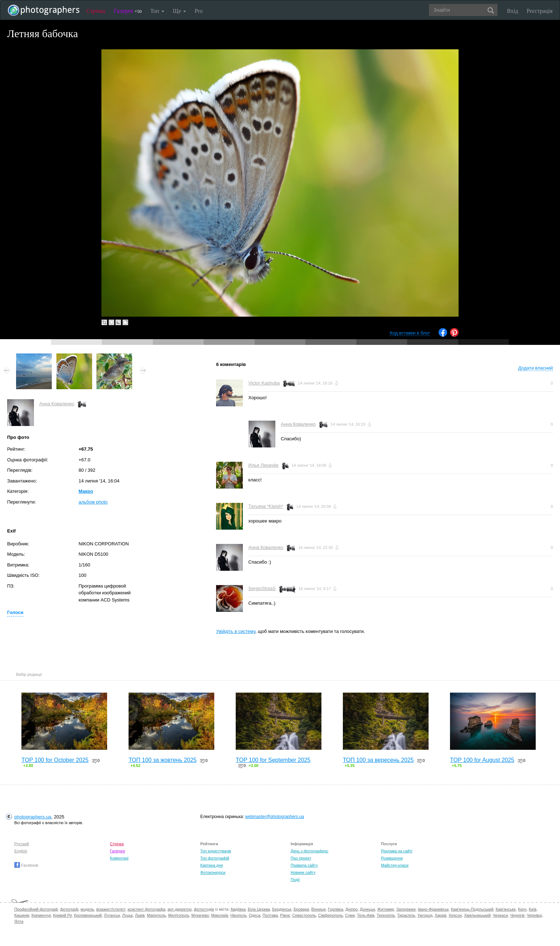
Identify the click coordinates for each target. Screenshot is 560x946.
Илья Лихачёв (263, 465)
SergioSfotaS (262, 588)
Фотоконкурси (213, 872)
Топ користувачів (216, 851)
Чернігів (517, 915)
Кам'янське (506, 909)
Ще (179, 11)
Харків (441, 915)
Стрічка (96, 11)
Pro (199, 11)
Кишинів (22, 915)
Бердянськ (282, 909)
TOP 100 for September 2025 (273, 760)
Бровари (301, 909)
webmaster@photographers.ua (274, 817)
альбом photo (93, 502)
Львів (140, 915)
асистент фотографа (146, 909)
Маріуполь (156, 915)
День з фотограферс (310, 851)
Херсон (455, 915)
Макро (86, 491)
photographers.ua (33, 817)
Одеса (255, 915)
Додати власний (536, 368)
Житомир (386, 909)
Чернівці (534, 915)
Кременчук (41, 915)
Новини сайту (303, 872)
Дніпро (351, 909)
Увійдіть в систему (236, 631)
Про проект (301, 858)
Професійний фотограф (36, 909)
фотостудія (204, 909)
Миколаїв (220, 915)
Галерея (128, 11)
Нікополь (238, 915)
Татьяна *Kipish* (266, 506)
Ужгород (425, 915)
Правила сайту (304, 865)
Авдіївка (238, 909)
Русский (22, 844)
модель (87, 909)
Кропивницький (88, 915)
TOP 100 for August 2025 (482, 760)
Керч (522, 909)
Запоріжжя (406, 909)
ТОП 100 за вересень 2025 (378, 760)
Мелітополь (179, 915)
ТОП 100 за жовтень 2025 (162, 760)
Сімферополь (331, 915)
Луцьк (127, 915)
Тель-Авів (366, 915)
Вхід (513, 11)
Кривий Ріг (62, 915)
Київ (533, 909)
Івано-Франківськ (433, 909)
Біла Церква (259, 909)
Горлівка (336, 909)
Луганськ (112, 915)
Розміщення (392, 858)
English (21, 851)
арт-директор (180, 909)
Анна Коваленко (57, 404)
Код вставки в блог (410, 333)
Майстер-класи (395, 865)
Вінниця (319, 909)
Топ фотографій (215, 858)
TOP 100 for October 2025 (55, 760)
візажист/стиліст (111, 909)
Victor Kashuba (264, 383)
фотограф (69, 909)
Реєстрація (540, 11)
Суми (350, 915)
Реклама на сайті (397, 851)
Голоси (15, 612)
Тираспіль (406, 915)
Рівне (285, 915)
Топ (157, 11)
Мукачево (200, 915)
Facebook (26, 865)
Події (295, 880)
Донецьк (367, 909)
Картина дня (212, 865)
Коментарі (119, 858)
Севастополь (304, 915)
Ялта (19, 921)
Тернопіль (386, 915)
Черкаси (500, 915)
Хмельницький (477, 915)
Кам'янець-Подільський (472, 909)
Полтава (270, 915)
